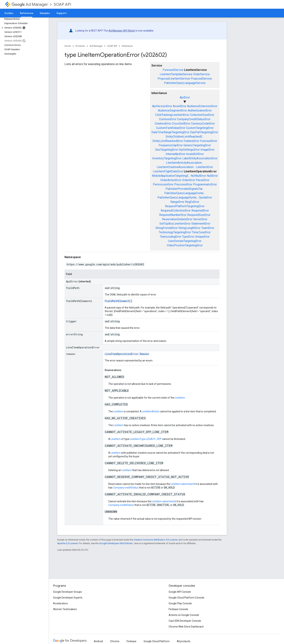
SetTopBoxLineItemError (175, 224)
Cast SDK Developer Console (185, 621)
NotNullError (198, 176)
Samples (45, 13)
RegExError (192, 202)
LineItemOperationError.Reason (127, 354)
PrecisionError (183, 184)
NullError (212, 176)
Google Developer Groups (67, 592)
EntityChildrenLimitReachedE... (185, 137)
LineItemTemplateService (176, 74)
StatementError (201, 224)
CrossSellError (181, 124)
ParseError (203, 180)
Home (68, 46)
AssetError (180, 106)
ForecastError (209, 141)
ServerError (200, 219)
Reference (127, 46)
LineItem (180, 398)
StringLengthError (189, 228)
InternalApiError (176, 154)
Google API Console (180, 592)
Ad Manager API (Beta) (122, 31)
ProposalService (201, 79)
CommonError (168, 119)
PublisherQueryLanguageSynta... (178, 197)
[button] (24, 28)
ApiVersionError (162, 106)
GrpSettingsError (189, 150)
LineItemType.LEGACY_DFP (146, 439)
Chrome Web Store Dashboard (186, 627)
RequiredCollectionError (176, 211)
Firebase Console (178, 609)
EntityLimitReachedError (168, 141)
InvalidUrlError (195, 154)
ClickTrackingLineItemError (172, 115)
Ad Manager (30, 4)
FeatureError (191, 141)
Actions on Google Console (184, 615)
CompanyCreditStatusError (194, 119)
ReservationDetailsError (177, 219)
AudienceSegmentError (173, 110)
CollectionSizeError (202, 115)
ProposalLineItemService (174, 79)
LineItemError (204, 167)
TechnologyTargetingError (175, 232)
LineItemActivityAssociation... (185, 163)
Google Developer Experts (68, 598)
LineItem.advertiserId (183, 484)
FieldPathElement (117, 301)
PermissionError (163, 184)
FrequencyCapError (171, 145)
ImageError (207, 150)
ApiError (185, 97)
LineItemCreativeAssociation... (176, 167)
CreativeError (163, 124)
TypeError (188, 237)
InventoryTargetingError (167, 158)
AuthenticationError (200, 110)
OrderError (189, 180)
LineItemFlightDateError (168, 171)
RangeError (177, 202)
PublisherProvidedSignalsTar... (185, 189)
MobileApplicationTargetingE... (171, 176)
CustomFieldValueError (171, 128)
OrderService (201, 74)
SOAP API (62, 4)
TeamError (208, 228)
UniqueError (202, 237)
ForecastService (173, 70)
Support (61, 13)
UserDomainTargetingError (185, 241)
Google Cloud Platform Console (186, 598)
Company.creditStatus (126, 488)
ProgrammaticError (205, 184)
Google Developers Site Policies (116, 543)
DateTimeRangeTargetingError (170, 132)
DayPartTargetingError (204, 132)
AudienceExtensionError (202, 106)
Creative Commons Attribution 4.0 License (155, 540)
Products (80, 46)
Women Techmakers (65, 609)
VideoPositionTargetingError (185, 245)
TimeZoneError (201, 232)
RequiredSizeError (199, 215)
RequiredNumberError (173, 215)
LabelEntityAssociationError (200, 158)
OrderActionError (171, 180)
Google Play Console (180, 603)
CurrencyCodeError (203, 124)
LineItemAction (151, 411)
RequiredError (200, 211)
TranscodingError (171, 237)
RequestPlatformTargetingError (185, 206)
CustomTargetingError (200, 128)
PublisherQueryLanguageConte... (185, 193)
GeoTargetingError (167, 150)
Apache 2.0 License (67, 543)
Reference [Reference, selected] (27, 13)
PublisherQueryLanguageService (185, 83)
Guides (9, 13)
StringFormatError (167, 228)
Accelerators (60, 603)
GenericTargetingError (197, 145)
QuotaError (205, 197)
